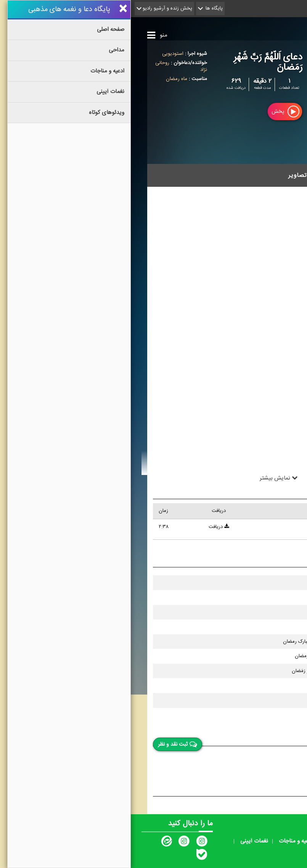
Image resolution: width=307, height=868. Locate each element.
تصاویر (167, 175)
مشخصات (202, 175)
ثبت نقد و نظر (47, 744)
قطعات (237, 175)
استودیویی (42, 54)
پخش (155, 112)
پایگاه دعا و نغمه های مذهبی (225, 31)
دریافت (88, 527)
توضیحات (272, 175)
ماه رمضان (46, 79)
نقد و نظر (272, 738)
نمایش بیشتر (148, 478)
